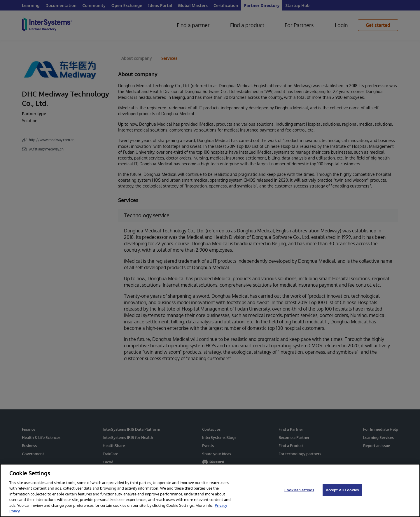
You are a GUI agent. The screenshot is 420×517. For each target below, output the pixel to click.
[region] (210, 490)
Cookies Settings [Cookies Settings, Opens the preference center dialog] (299, 490)
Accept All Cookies (342, 490)
